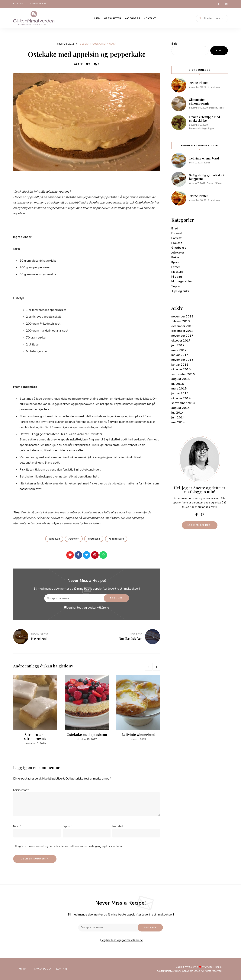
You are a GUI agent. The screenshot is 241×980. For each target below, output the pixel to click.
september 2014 (183, 402)
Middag (177, 276)
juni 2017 (178, 345)
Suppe (176, 286)
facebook (219, 4)
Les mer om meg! (200, 525)
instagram (226, 4)
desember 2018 (182, 326)
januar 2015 (180, 393)
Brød (175, 228)
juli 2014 (178, 412)
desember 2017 (182, 330)
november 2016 (182, 359)
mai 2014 (178, 422)
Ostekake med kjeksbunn (87, 734)
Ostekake (95, 538)
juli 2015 (178, 383)
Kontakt (19, 4)
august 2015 (180, 378)
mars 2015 (179, 388)
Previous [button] (149, 666)
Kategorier (132, 18)
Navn (17, 826)
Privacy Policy (43, 969)
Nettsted (118, 826)
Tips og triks (180, 290)
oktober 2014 (181, 398)
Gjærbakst (179, 247)
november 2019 (182, 316)
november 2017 (182, 335)
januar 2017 (180, 354)
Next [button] (156, 666)
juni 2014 (178, 417)
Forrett (177, 238)
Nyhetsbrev (39, 4)
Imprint (24, 969)
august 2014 (180, 407)
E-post (68, 826)
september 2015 (183, 374)
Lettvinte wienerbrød (138, 734)
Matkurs (177, 271)
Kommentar (21, 789)
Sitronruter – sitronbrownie (35, 736)
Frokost (177, 242)
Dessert (85, 43)
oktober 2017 (181, 340)
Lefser (176, 266)
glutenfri (74, 538)
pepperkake (118, 538)
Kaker (113, 43)
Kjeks (175, 262)
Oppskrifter (113, 18)
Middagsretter (182, 281)
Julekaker (100, 43)
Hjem (97, 18)
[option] (35, 710)
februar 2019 (181, 321)
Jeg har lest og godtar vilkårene (88, 607)
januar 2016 (180, 364)
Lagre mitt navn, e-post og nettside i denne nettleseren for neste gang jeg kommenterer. (70, 846)
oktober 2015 (181, 369)
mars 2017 (179, 350)
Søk (174, 43)
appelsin (54, 538)
